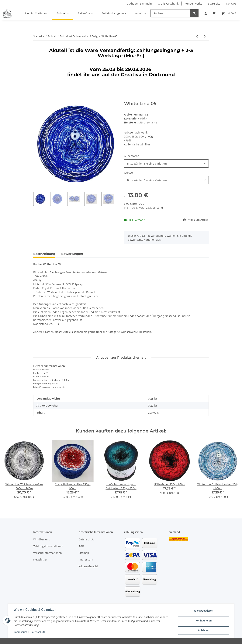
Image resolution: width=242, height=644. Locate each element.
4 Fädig (143, 118)
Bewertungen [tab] (72, 254)
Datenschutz (87, 539)
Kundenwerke (193, 4)
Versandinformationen (48, 553)
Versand (158, 208)
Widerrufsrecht (88, 566)
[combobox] (166, 164)
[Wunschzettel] (214, 13)
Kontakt (231, 4)
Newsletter (40, 559)
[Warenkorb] (229, 13)
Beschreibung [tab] (44, 254)
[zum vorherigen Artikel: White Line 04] (197, 36)
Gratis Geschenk (168, 4)
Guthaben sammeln (139, 4)
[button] (206, 13)
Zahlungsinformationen (48, 546)
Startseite (214, 4)
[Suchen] (170, 13)
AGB (81, 546)
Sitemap (84, 553)
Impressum (86, 559)
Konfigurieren (203, 621)
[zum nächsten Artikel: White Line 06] (205, 36)
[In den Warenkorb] (36, 99)
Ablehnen (203, 631)
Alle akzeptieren (203, 611)
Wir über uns (42, 539)
